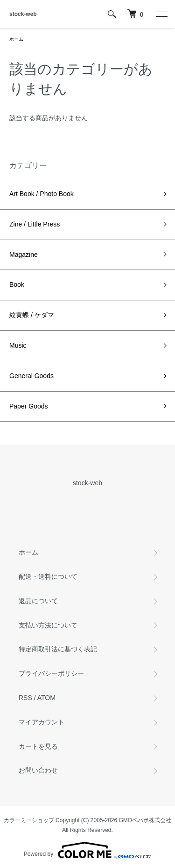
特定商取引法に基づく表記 (58, 649)
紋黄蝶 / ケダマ (32, 315)
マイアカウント (42, 722)
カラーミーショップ (29, 820)
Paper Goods (29, 406)
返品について (38, 601)
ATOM (46, 698)
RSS (25, 698)
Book (17, 284)
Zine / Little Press (35, 224)
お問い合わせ (38, 770)
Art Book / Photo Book (42, 194)
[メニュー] (161, 14)
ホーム (16, 39)
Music (18, 345)
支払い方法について (48, 625)
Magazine (24, 255)
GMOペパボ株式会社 (145, 820)
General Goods (31, 376)
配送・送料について (48, 576)
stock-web (23, 14)
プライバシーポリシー (51, 673)
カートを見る (38, 746)
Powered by (87, 850)
